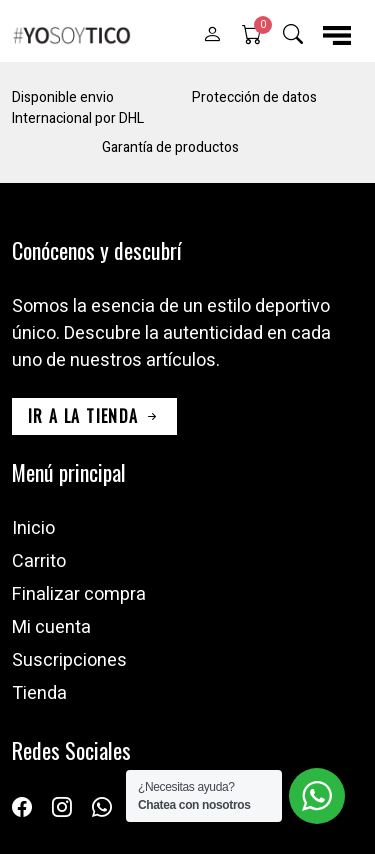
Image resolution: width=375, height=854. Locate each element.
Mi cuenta (51, 627)
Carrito (39, 561)
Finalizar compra (79, 594)
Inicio (33, 528)
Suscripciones (69, 660)
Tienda (39, 693)
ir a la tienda (94, 416)
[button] (212, 35)
